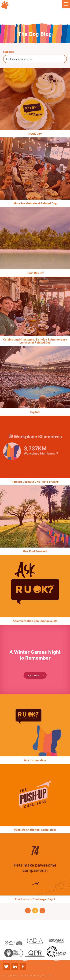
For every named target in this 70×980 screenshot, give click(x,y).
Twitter (6, 967)
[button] (66, 4)
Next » (42, 911)
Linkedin (15, 967)
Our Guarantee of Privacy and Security (36, 976)
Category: (9, 52)
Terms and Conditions (11, 976)
